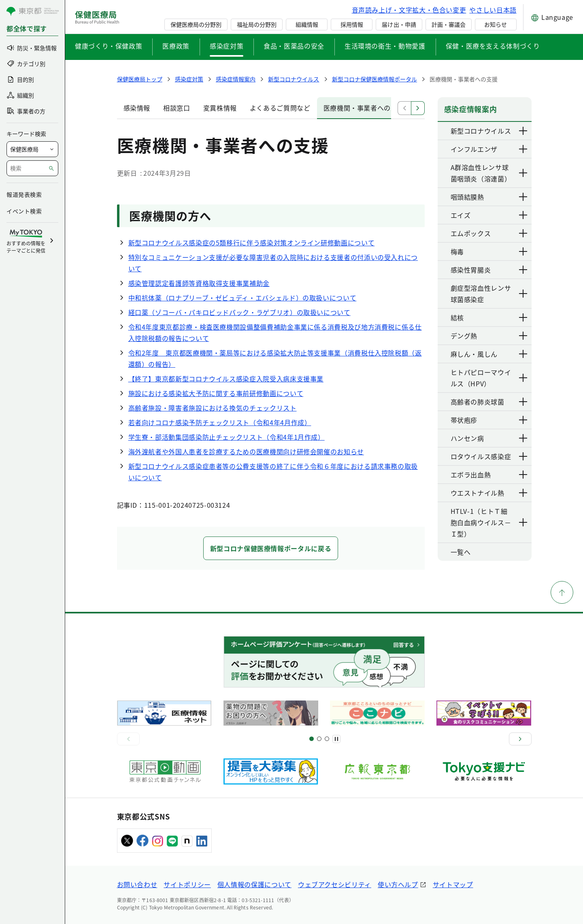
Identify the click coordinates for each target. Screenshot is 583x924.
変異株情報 (220, 108)
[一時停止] (336, 739)
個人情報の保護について (254, 884)
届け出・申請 (399, 24)
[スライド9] (327, 739)
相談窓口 (177, 108)
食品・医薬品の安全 (294, 46)
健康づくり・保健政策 (109, 46)
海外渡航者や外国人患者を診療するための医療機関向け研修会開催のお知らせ (246, 451)
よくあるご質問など (280, 108)
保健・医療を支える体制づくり (493, 46)
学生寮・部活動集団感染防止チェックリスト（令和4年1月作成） (227, 437)
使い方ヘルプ (398, 884)
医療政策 (176, 46)
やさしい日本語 (493, 10)
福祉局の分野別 (257, 24)
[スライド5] (319, 739)
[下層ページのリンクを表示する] (523, 131)
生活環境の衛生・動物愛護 (385, 46)
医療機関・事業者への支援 (364, 108)
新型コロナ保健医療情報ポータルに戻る (271, 548)
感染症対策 (227, 46)
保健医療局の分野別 (196, 24)
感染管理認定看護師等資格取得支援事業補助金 (199, 283)
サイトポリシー (187, 884)
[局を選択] (32, 149)
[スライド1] (312, 739)
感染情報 (137, 108)
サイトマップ (453, 884)
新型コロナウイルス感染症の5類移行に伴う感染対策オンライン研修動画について (252, 243)
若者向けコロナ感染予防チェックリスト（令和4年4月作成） (220, 422)
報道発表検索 (24, 194)
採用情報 (352, 24)
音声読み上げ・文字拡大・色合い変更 (409, 10)
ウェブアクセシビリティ (335, 884)
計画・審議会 (449, 24)
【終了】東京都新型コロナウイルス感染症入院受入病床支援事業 (226, 379)
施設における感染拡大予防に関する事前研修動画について (216, 393)
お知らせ (496, 24)
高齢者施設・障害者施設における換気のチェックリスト (213, 408)
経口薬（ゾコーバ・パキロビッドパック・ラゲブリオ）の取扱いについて (239, 312)
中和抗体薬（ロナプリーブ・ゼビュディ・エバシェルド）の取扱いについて (243, 298)
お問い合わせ (137, 884)
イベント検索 (24, 211)
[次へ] (520, 739)
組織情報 (307, 24)
